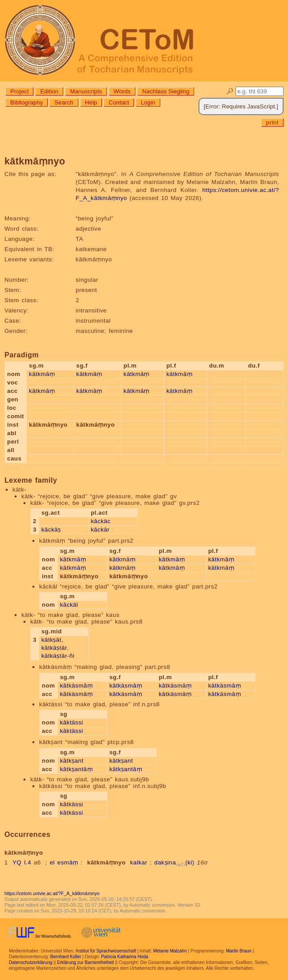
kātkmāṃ (42, 374)
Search (64, 102)
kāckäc (101, 521)
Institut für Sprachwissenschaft (106, 951)
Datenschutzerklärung (30, 962)
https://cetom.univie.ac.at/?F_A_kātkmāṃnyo (52, 893)
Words (122, 91)
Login (148, 102)
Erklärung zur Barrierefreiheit (85, 962)
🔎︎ (230, 91)
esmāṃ (68, 862)
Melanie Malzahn (170, 951)
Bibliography (26, 102)
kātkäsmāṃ (77, 686)
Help (91, 102)
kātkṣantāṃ (76, 769)
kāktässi (72, 722)
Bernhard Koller (66, 957)
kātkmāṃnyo (107, 862)
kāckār (100, 530)
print (272, 122)
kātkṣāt (51, 640)
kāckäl (69, 605)
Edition (49, 91)
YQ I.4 (22, 862)
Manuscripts (86, 91)
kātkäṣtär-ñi (58, 656)
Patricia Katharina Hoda (125, 957)
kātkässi (72, 804)
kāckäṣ (51, 530)
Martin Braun (239, 951)
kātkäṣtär (54, 648)
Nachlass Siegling (166, 91)
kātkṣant (72, 761)
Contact (119, 102)
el (52, 862)
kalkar (139, 862)
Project (19, 91)
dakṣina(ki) (174, 862)
